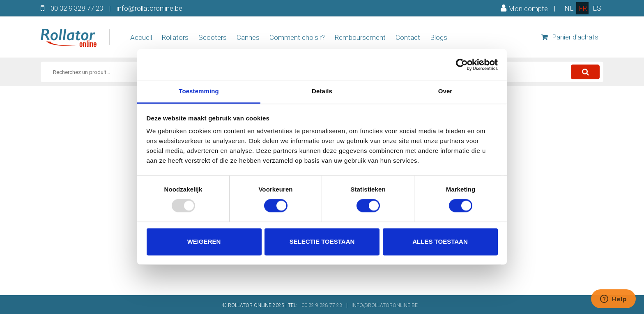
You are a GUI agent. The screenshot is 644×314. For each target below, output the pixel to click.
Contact (408, 37)
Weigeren (204, 241)
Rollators (175, 37)
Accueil (141, 37)
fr (583, 8)
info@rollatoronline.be (149, 8)
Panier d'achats (570, 37)
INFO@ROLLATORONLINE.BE (385, 305)
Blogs (439, 37)
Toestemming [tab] (199, 91)
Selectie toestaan (322, 241)
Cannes (248, 37)
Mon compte (524, 8)
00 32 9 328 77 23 (77, 8)
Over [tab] (445, 91)
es (597, 8)
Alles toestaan (440, 241)
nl (569, 8)
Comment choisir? (297, 37)
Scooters (213, 37)
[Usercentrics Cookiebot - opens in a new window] (462, 65)
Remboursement (360, 37)
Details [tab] (322, 91)
